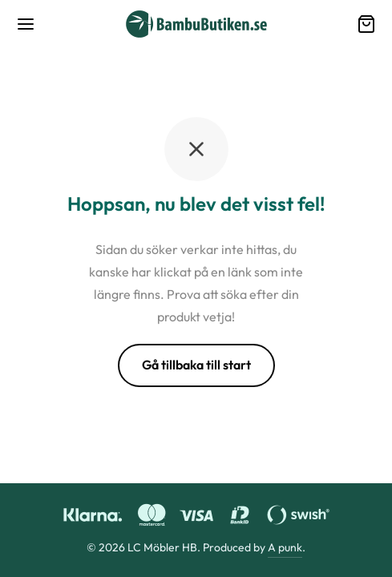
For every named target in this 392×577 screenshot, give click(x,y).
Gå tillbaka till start (196, 365)
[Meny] (26, 24)
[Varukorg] (366, 24)
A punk (285, 547)
